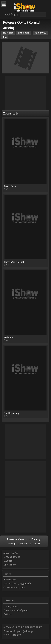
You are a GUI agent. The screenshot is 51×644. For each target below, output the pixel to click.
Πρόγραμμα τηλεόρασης (16, 610)
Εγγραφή (8, 561)
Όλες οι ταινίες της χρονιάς (17, 583)
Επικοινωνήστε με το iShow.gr (24, 539)
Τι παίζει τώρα (11, 606)
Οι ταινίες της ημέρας (14, 587)
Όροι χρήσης (10, 565)
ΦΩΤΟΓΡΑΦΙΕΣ (40, 33)
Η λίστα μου (10, 580)
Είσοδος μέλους (12, 557)
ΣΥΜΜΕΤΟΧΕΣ (24, 33)
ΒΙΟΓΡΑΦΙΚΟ (8, 33)
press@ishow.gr (25, 631)
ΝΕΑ (5, 37)
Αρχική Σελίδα (11, 553)
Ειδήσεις (8, 614)
